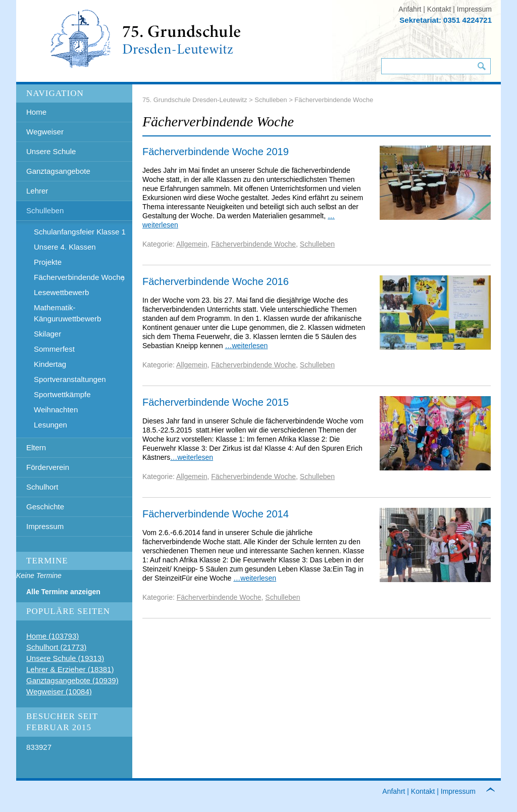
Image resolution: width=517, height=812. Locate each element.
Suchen (482, 66)
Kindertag (50, 364)
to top (496, 792)
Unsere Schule (51, 151)
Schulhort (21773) (56, 647)
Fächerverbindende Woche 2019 (216, 152)
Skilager (47, 334)
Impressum (474, 9)
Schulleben (45, 210)
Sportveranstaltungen (70, 379)
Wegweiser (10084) (59, 691)
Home (36, 112)
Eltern (36, 447)
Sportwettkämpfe (62, 394)
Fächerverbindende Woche (79, 277)
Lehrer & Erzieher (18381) (70, 669)
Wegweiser (45, 132)
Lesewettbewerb (61, 292)
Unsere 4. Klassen (65, 247)
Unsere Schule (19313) (65, 658)
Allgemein (192, 244)
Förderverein (48, 467)
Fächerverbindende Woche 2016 (216, 281)
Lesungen (50, 425)
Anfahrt (410, 9)
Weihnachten (56, 410)
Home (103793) (53, 636)
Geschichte (45, 507)
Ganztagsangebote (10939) (72, 680)
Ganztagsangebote (58, 171)
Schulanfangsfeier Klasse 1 (80, 232)
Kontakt (439, 9)
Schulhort (42, 487)
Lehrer (37, 191)
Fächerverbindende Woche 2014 (216, 514)
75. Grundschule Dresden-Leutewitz (195, 100)
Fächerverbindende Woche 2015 (216, 402)
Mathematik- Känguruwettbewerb (67, 313)
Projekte (48, 262)
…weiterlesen (246, 346)
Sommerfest (54, 349)
